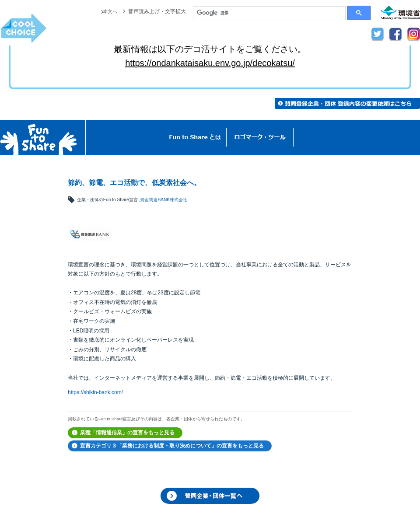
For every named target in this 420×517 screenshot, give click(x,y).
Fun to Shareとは (195, 138)
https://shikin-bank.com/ (95, 392)
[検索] (269, 13)
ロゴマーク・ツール (260, 138)
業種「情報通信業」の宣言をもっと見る (127, 433)
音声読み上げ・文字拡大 (157, 11)
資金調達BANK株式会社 (164, 200)
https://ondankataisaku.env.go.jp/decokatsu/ (210, 63)
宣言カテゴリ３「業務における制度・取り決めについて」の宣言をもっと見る (172, 446)
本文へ (109, 11)
